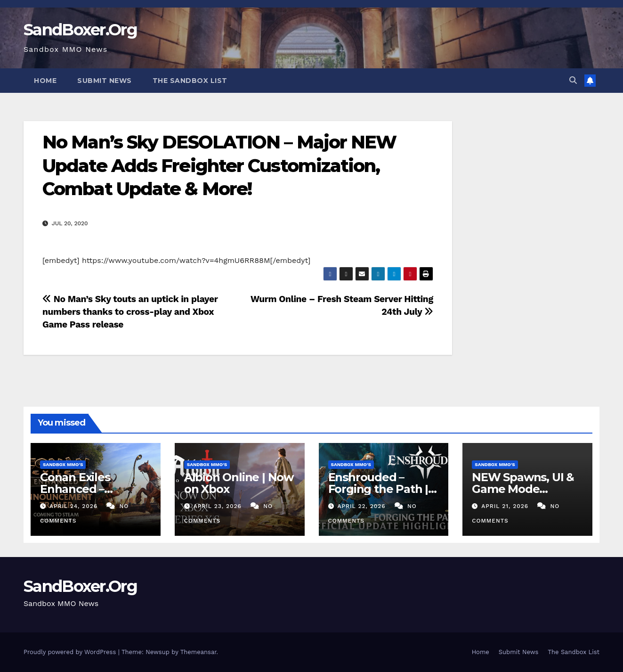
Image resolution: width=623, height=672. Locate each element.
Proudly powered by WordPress (71, 652)
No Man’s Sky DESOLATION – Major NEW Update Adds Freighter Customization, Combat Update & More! (219, 165)
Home (45, 81)
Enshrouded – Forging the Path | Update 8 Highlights (384, 489)
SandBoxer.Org (80, 30)
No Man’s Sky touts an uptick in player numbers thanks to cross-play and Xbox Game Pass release (130, 312)
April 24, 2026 (75, 506)
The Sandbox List (190, 81)
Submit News (105, 81)
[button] (573, 80)
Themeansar (198, 652)
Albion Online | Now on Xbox (239, 483)
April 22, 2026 (362, 506)
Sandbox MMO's (63, 464)
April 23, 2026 (219, 506)
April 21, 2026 (506, 506)
